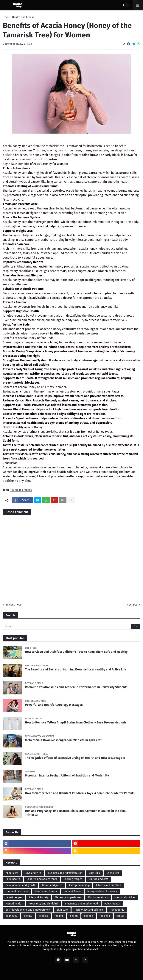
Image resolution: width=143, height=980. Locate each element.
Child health (13, 879)
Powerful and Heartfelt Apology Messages (54, 705)
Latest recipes (14, 897)
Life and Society (39, 897)
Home (6, 17)
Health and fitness (23, 17)
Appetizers (12, 873)
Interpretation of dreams (102, 891)
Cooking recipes (73, 879)
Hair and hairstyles (17, 891)
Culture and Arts (98, 879)
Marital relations (98, 897)
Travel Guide (117, 910)
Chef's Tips (113, 873)
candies (43, 916)
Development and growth (21, 885)
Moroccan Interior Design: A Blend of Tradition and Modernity (67, 775)
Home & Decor (72, 891)
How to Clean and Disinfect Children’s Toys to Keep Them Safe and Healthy (76, 652)
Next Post (133, 605)
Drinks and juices (52, 885)
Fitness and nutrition (109, 885)
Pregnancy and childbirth (44, 904)
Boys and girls (33, 873)
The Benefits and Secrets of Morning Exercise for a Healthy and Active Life (76, 669)
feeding (59, 916)
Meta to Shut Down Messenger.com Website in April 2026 (64, 740)
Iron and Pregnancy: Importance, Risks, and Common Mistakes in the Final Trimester (76, 813)
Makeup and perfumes (68, 897)
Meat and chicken (125, 897)
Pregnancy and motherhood (81, 904)
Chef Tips (94, 873)
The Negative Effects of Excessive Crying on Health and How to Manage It (75, 758)
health (74, 916)
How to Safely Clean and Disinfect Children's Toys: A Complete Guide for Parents (80, 793)
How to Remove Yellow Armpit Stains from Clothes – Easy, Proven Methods (76, 722)
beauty (28, 916)
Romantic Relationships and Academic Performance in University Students (76, 687)
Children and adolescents (42, 879)
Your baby (11, 916)
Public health (112, 904)
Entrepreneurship (79, 885)
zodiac (120, 916)
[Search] (71, 626)
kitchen (89, 916)
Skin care (62, 910)
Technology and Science (89, 910)
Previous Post (13, 605)
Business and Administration (65, 873)
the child (105, 916)
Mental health (14, 904)
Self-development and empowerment (28, 910)
